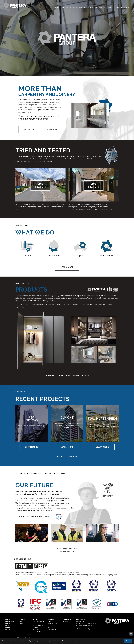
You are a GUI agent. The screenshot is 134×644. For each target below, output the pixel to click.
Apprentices (76, 7)
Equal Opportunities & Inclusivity (38, 625)
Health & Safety (52, 623)
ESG (117, 7)
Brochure (65, 621)
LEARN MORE (67, 267)
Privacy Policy (73, 641)
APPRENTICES (9, 621)
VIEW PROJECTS (40, 186)
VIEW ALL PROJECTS (67, 457)
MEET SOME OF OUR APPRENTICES (67, 550)
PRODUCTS (8, 627)
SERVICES (52, 130)
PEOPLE (7, 619)
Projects (100, 7)
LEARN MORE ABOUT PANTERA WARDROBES (67, 375)
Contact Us (22, 623)
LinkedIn (21, 621)
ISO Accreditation (38, 621)
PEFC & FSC (37, 631)
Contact (126, 7)
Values (110, 7)
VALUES (7, 629)
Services (89, 7)
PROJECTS (29, 130)
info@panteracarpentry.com (85, 629)
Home (56, 7)
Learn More (32, 447)
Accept (128, 641)
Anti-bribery (37, 629)
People (64, 7)
